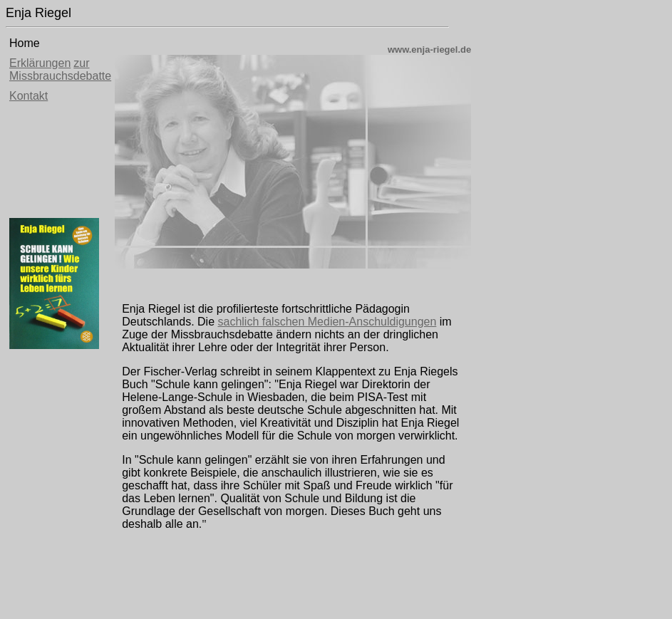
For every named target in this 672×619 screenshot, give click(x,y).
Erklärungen (40, 63)
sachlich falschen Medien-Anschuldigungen (327, 322)
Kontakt (29, 96)
